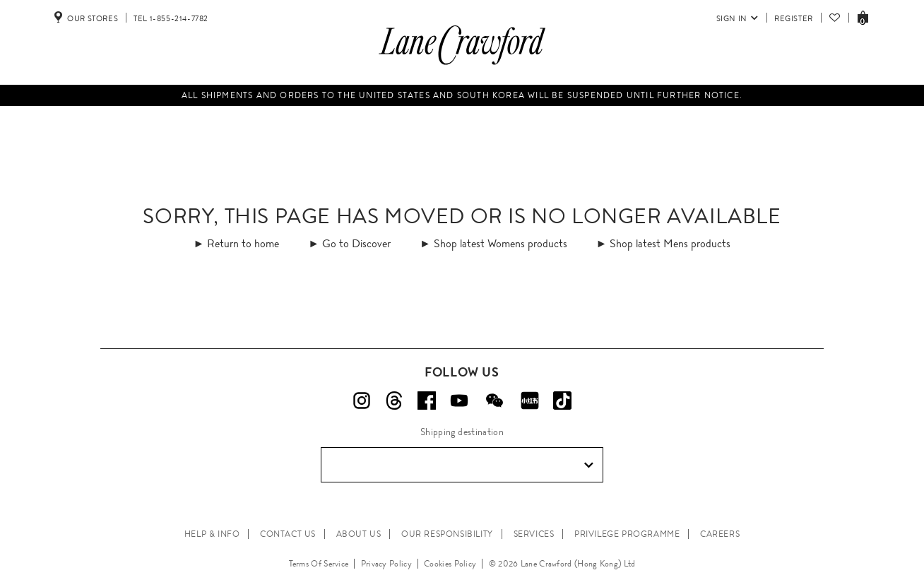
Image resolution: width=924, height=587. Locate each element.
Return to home (243, 243)
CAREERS (720, 534)
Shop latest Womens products (500, 243)
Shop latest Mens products (670, 243)
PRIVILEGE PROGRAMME (627, 534)
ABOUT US (359, 534)
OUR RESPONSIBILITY (447, 534)
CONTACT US (288, 534)
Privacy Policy (386, 564)
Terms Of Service (319, 564)
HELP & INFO (212, 534)
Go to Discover (356, 243)
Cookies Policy (450, 564)
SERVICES (534, 534)
